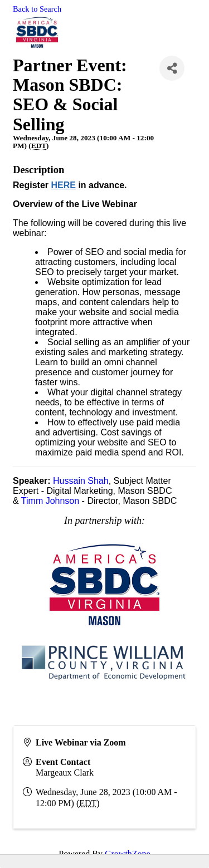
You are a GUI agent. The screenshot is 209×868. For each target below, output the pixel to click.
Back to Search (37, 9)
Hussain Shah (81, 481)
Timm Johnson (50, 501)
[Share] (172, 68)
